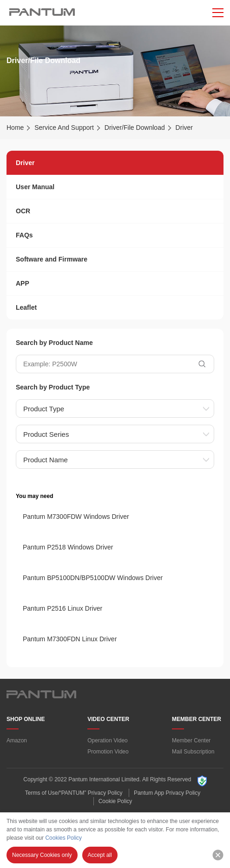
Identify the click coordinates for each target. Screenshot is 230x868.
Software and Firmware (52, 259)
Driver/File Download (135, 128)
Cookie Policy (115, 801)
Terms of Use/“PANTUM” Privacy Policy (74, 793)
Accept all (100, 855)
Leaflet (26, 307)
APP (23, 283)
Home (15, 128)
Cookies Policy (63, 838)
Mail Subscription (193, 752)
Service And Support (64, 128)
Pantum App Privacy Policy (167, 793)
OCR (23, 211)
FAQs (24, 235)
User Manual (35, 187)
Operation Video (108, 740)
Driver (25, 163)
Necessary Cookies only (42, 855)
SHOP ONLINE (26, 719)
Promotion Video (108, 752)
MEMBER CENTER (197, 719)
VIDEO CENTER (108, 719)
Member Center (191, 740)
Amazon (17, 740)
